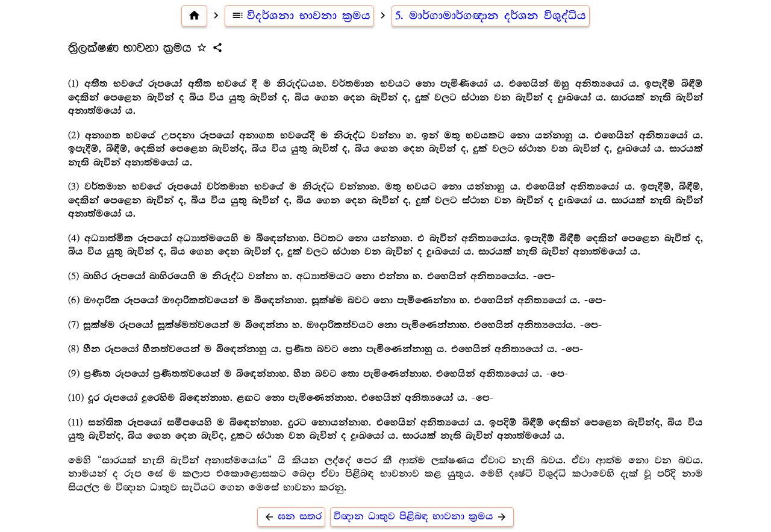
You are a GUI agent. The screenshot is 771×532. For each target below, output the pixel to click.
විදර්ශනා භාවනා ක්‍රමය (299, 16)
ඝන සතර (291, 517)
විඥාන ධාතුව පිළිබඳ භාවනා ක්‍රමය (422, 517)
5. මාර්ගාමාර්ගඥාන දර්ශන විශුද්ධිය (491, 16)
